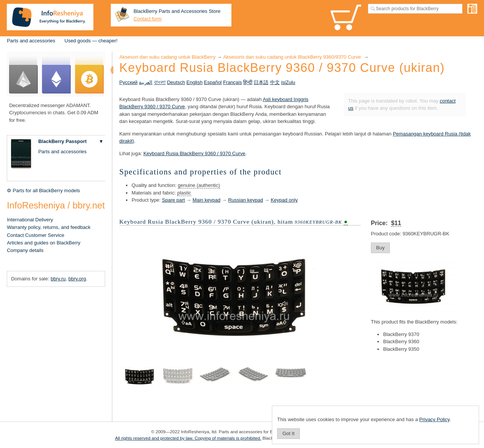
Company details (25, 250)
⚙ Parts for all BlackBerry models (43, 191)
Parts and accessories (31, 41)
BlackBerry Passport (62, 141)
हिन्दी (248, 82)
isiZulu (288, 82)
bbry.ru (58, 279)
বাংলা (160, 82)
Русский (129, 82)
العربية (146, 82)
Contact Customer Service (36, 235)
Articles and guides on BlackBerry (43, 243)
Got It (289, 433)
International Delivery (30, 220)
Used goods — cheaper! (91, 41)
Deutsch (176, 82)
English (195, 82)
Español (213, 82)
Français (233, 82)
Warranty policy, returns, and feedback (49, 227)
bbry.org (77, 279)
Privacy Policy (434, 419)
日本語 (261, 82)
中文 (275, 82)
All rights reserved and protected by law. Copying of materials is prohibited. (188, 438)
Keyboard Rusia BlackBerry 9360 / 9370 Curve (194, 153)
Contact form (147, 19)
